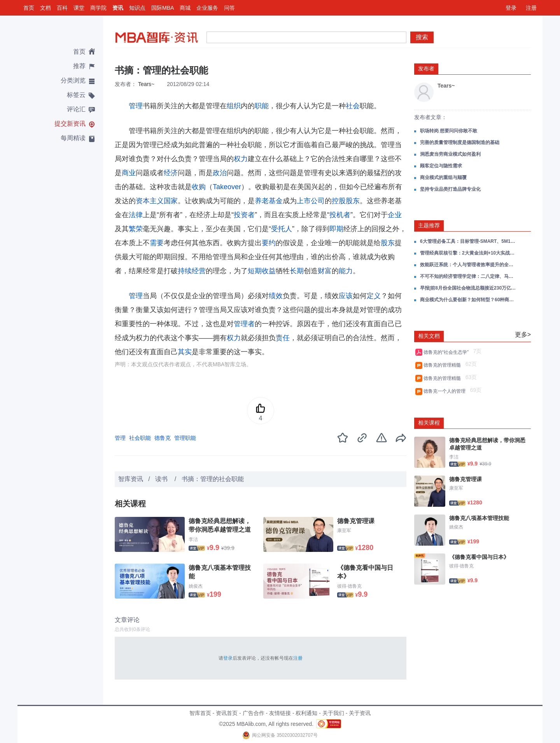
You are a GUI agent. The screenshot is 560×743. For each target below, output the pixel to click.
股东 (388, 243)
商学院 (98, 8)
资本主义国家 (157, 201)
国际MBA (163, 8)
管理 (136, 106)
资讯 (118, 8)
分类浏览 (73, 80)
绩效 (276, 296)
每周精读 (73, 138)
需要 (157, 243)
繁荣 (136, 229)
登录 (511, 8)
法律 (136, 215)
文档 (45, 8)
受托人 (282, 229)
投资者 (244, 215)
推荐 (79, 66)
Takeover (227, 187)
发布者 (426, 69)
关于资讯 (360, 713)
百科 (62, 8)
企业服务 (207, 8)
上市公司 (311, 201)
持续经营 (192, 271)
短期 (255, 271)
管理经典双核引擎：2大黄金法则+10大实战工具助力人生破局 (469, 253)
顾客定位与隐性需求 (441, 166)
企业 (395, 215)
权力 (241, 159)
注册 (531, 8)
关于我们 (333, 713)
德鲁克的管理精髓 (444, 365)
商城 (185, 8)
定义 (374, 296)
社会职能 (140, 438)
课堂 (79, 8)
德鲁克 (163, 438)
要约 (269, 243)
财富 (325, 271)
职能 (262, 106)
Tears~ (146, 84)
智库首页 (200, 713)
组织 (234, 106)
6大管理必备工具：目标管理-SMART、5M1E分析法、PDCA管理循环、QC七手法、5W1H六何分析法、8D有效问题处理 (469, 241)
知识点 (137, 8)
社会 (353, 106)
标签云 (76, 95)
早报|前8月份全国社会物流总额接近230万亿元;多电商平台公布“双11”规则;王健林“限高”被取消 (469, 288)
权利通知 (306, 713)
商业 (129, 173)
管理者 (244, 324)
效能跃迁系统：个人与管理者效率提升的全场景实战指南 (469, 265)
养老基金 (269, 201)
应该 (346, 296)
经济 (171, 173)
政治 (220, 173)
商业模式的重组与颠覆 (443, 177)
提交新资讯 (70, 124)
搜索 (422, 37)
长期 (297, 271)
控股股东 (346, 201)
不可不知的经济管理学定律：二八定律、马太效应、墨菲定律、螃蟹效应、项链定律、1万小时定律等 (469, 276)
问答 (229, 8)
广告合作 (254, 713)
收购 (199, 187)
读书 (162, 479)
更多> (523, 335)
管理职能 (185, 438)
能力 (346, 271)
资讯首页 (227, 713)
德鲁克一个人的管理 (446, 391)
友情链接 (280, 713)
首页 (29, 8)
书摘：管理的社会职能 (213, 479)
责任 (283, 338)
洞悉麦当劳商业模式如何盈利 (450, 154)
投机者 (340, 215)
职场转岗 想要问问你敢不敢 (449, 131)
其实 (185, 352)
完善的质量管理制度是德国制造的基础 (460, 142)
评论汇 (76, 109)
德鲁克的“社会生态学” (447, 352)
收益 (269, 271)
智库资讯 (131, 479)
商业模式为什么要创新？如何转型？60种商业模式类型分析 (469, 300)
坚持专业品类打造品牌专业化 (450, 189)
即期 (336, 229)
